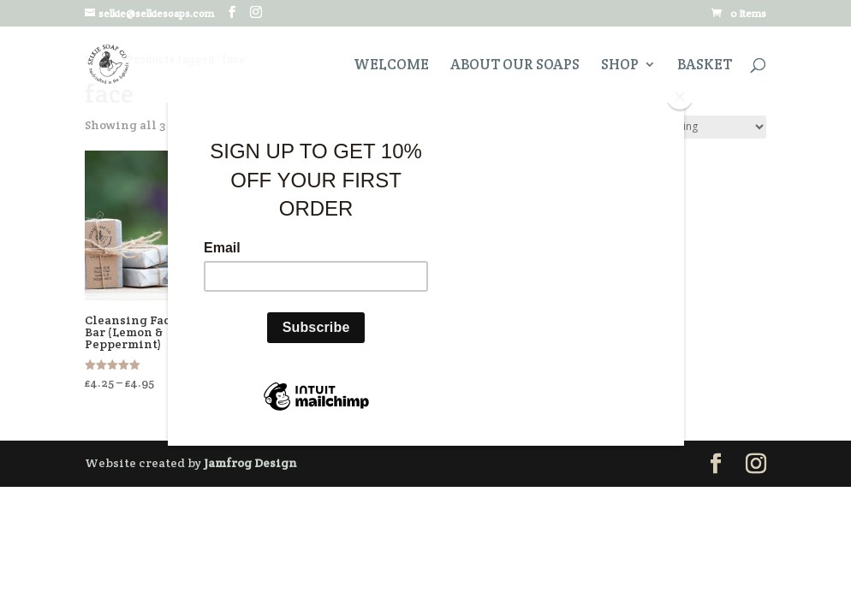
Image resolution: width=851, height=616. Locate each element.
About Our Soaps (515, 66)
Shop (620, 66)
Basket (705, 66)
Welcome (391, 66)
